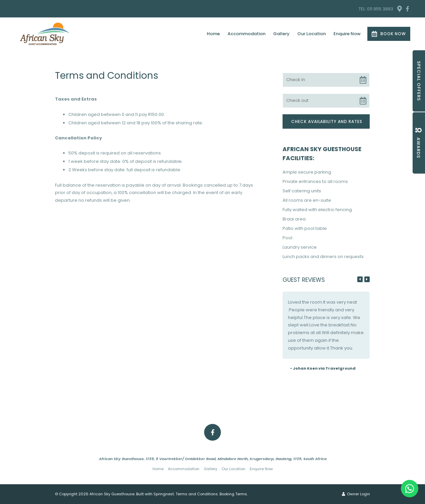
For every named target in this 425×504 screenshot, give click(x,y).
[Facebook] (408, 9)
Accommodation (247, 34)
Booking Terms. (234, 494)
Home (213, 34)
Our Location (312, 34)
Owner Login (356, 494)
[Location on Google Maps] (399, 8)
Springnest (164, 494)
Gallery (281, 34)
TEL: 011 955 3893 (376, 9)
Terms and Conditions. (197, 494)
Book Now (389, 34)
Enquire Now (347, 34)
